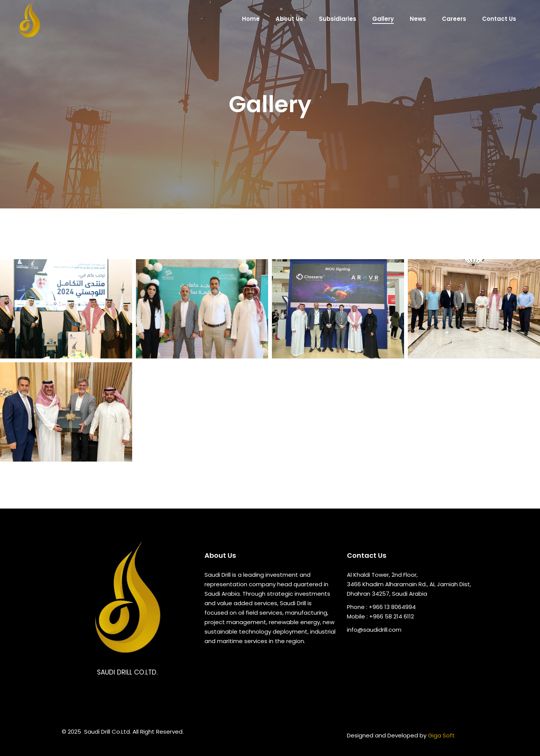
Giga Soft (441, 735)
